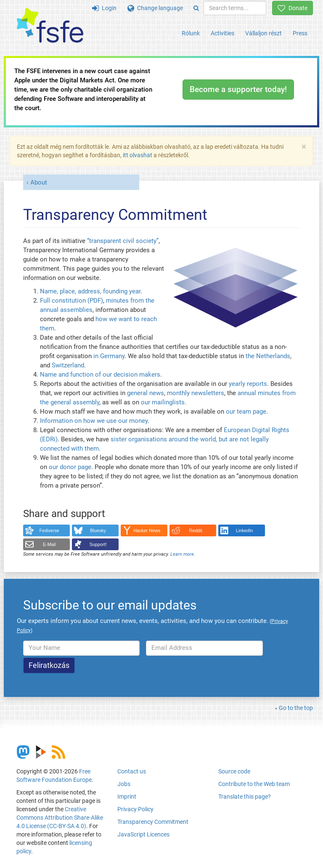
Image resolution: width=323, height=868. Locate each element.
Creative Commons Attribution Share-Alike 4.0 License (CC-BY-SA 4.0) (60, 818)
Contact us (132, 771)
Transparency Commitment (153, 822)
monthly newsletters (196, 393)
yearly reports (248, 384)
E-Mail (49, 544)
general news (146, 393)
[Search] (196, 8)
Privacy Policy (135, 809)
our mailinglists (163, 402)
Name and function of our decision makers (100, 375)
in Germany (109, 356)
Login (104, 8)
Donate (293, 8)
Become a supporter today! (238, 89)
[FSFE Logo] (50, 26)
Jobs (124, 784)
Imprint (127, 797)
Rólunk (191, 33)
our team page (246, 412)
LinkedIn (245, 530)
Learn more (182, 554)
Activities (222, 33)
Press (300, 33)
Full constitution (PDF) (71, 301)
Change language (155, 8)
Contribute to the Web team (254, 784)
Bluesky (98, 530)
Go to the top (296, 708)
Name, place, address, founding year (90, 291)
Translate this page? (245, 797)
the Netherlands (268, 356)
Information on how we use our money (94, 421)
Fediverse (49, 530)
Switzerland (68, 365)
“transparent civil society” (123, 241)
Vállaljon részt (263, 33)
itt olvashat (138, 155)
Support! (98, 544)
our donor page (70, 467)
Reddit (196, 530)
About (39, 182)
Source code (234, 771)
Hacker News (147, 530)
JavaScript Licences (143, 834)
